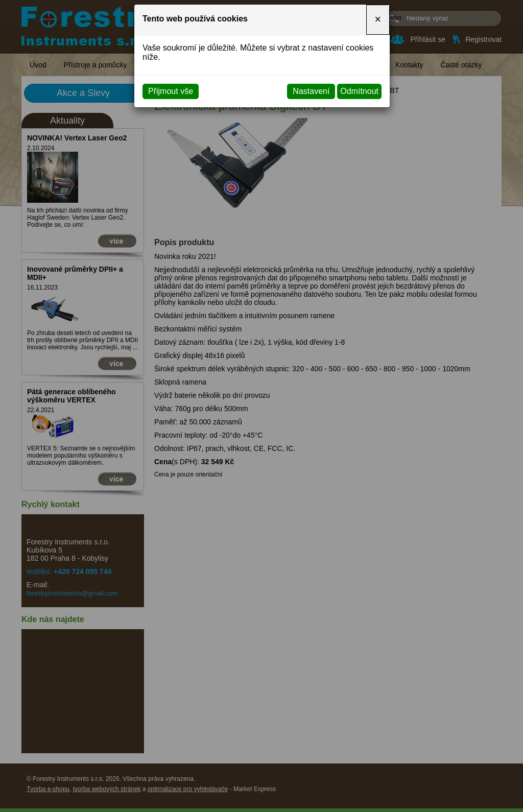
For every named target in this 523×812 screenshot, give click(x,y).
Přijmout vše (171, 91)
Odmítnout (359, 91)
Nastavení (311, 91)
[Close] (378, 20)
